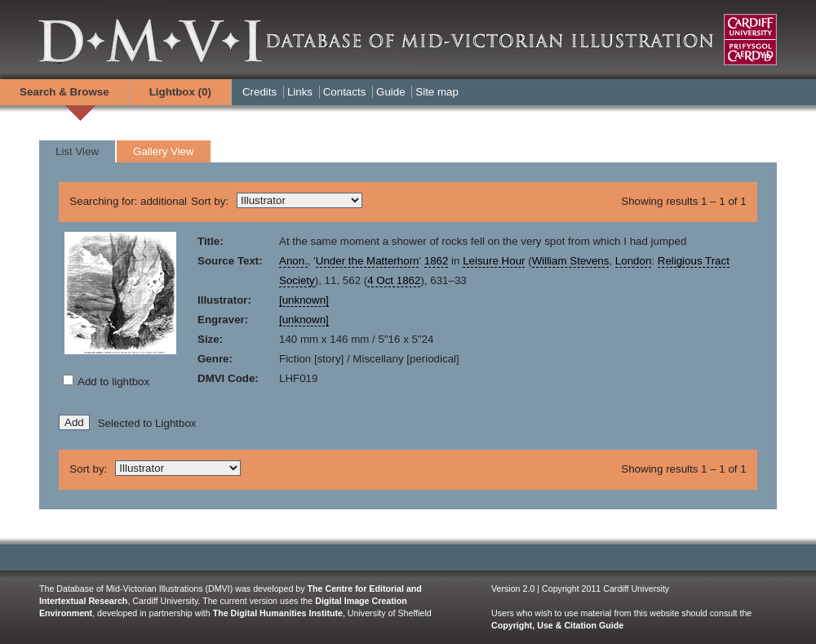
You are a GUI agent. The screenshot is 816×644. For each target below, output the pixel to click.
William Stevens (571, 261)
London (633, 261)
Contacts (345, 92)
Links (300, 92)
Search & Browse (64, 92)
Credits (259, 92)
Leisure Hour (494, 261)
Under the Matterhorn (368, 261)
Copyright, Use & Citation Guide (557, 625)
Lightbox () (180, 92)
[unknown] (304, 300)
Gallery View (164, 151)
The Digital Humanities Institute (278, 613)
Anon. (293, 261)
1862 (437, 261)
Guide (391, 92)
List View (77, 151)
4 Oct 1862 (394, 280)
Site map (437, 92)
